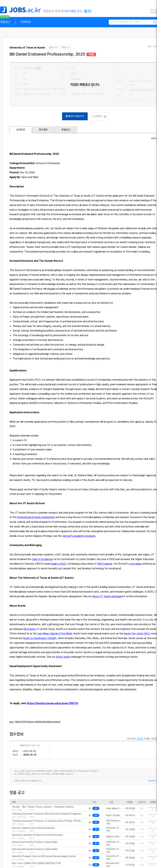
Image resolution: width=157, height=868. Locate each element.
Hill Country (30, 629)
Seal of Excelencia (42, 559)
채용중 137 (66, 48)
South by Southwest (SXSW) (40, 638)
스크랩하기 (99, 116)
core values (135, 564)
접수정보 (43, 130)
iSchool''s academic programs (79, 536)
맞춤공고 (66, 130)
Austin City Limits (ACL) (137, 634)
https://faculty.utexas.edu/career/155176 (52, 703)
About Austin (63, 657)
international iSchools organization (36, 517)
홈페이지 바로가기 (75, 116)
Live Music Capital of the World (55, 634)
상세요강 (21, 130)
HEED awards (105, 564)
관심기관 (53, 48)
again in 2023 (59, 564)
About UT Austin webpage (107, 596)
